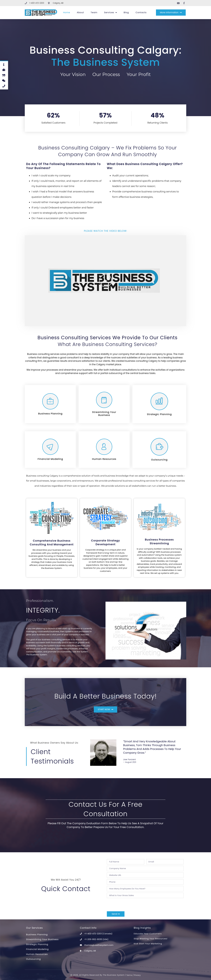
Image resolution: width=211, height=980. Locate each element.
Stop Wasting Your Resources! (151, 939)
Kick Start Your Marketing (148, 944)
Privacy (137, 975)
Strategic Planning (37, 944)
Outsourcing (33, 959)
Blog (126, 12)
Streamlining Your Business (42, 939)
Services (111, 13)
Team (94, 12)
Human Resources (37, 954)
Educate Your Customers (148, 934)
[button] (105, 281)
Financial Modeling (37, 949)
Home (67, 12)
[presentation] (127, 905)
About (80, 12)
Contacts (141, 12)
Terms (129, 975)
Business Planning (37, 935)
